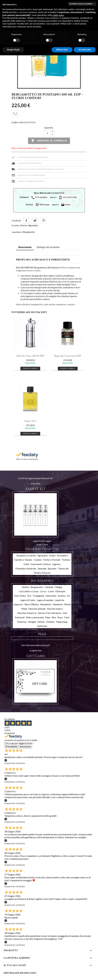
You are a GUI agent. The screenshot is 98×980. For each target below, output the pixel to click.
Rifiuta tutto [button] (62, 50)
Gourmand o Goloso (41, 564)
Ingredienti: (17, 232)
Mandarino (46, 604)
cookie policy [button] (58, 15)
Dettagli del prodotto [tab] (48, 247)
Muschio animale (37, 609)
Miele (24, 609)
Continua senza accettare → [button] (82, 4)
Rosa (60, 617)
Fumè (26, 564)
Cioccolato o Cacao (29, 591)
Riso (54, 617)
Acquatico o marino (26, 555)
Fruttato (66, 560)
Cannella (49, 587)
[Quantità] (47, 133)
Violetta (50, 622)
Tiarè (67, 617)
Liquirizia (59, 600)
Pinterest (43, 220)
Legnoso (56, 564)
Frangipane (39, 596)
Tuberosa (22, 622)
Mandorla (58, 604)
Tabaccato (63, 568)
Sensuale (42, 568)
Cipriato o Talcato (23, 560)
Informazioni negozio (20, 973)
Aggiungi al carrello (49, 141)
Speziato (52, 568)
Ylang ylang (62, 622)
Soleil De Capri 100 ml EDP (30, 356)
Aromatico (62, 555)
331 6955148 (68, 198)
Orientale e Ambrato (26, 568)
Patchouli (20, 617)
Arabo (52, 555)
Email (66, 205)
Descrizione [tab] (25, 247)
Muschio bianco (55, 609)
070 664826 (39, 198)
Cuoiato (38, 560)
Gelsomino (51, 596)
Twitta (35, 220)
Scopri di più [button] (13, 50)
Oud (65, 613)
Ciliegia (58, 587)
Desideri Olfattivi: (20, 225)
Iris (69, 596)
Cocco (43, 591)
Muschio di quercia (27, 613)
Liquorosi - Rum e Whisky (26, 604)
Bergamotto (29, 232)
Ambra (26, 587)
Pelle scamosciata (35, 617)
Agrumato (33, 225)
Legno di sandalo (45, 600)
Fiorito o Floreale (52, 560)
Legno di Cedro (28, 600)
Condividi (26, 220)
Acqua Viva (30, 421)
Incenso (62, 596)
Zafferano (42, 626)
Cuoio (51, 591)
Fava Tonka (20, 596)
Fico (29, 596)
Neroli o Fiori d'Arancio (49, 613)
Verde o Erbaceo (42, 573)
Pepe (48, 617)
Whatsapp (42, 204)
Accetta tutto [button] (85, 50)
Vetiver (41, 622)
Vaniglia (32, 622)
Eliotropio (60, 591)
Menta (67, 604)
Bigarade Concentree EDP (68, 356)
